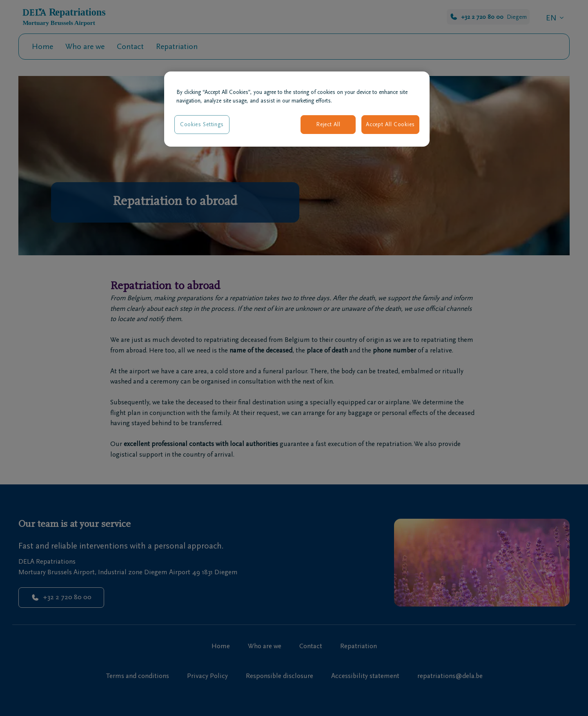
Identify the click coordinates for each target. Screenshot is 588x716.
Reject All (328, 124)
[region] (297, 109)
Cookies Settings (202, 124)
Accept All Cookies (390, 124)
